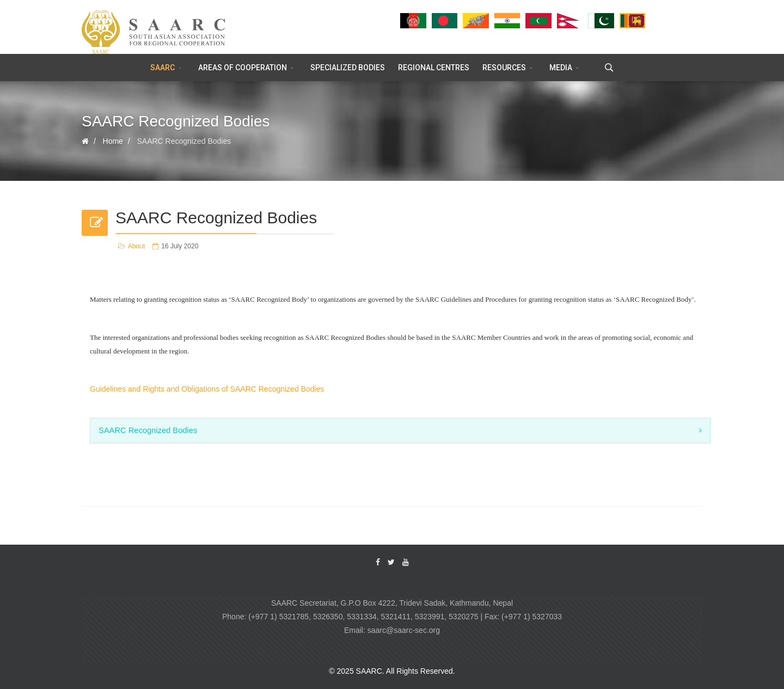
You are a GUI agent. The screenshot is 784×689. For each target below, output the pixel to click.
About (136, 246)
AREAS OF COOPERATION (243, 68)
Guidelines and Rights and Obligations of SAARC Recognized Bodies (207, 389)
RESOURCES (504, 68)
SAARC (163, 68)
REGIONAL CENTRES (434, 68)
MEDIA (561, 68)
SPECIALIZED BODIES (348, 68)
